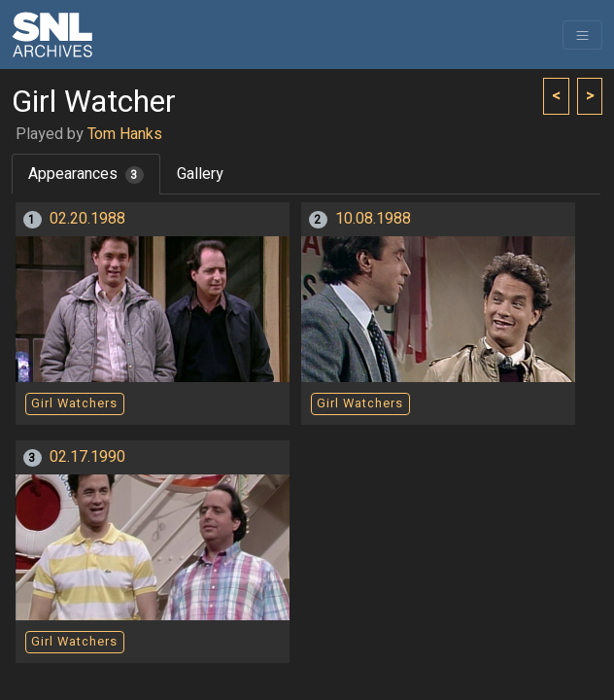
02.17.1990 (87, 457)
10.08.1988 (373, 219)
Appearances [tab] (86, 174)
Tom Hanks (125, 134)
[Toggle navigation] (582, 35)
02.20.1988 (87, 219)
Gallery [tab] (200, 174)
